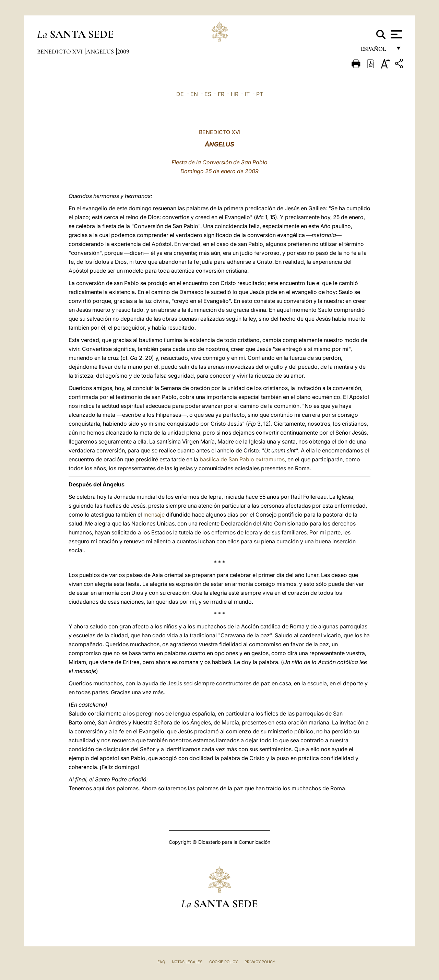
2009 (123, 51)
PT (260, 94)
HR (235, 94)
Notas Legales (187, 962)
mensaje (154, 515)
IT (247, 94)
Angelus (101, 51)
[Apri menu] (396, 34)
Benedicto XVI (61, 51)
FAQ (161, 962)
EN (194, 94)
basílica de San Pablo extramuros (242, 459)
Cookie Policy (223, 962)
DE (180, 94)
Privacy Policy (260, 962)
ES (208, 94)
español (376, 51)
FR (221, 94)
